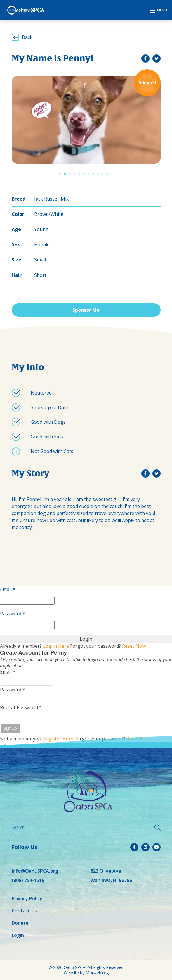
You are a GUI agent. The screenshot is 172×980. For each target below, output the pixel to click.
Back (27, 37)
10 (107, 174)
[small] (145, 58)
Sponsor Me (86, 310)
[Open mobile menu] (159, 10)
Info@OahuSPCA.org (35, 871)
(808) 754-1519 (28, 880)
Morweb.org (97, 973)
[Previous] (60, 174)
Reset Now (134, 646)
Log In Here (56, 646)
